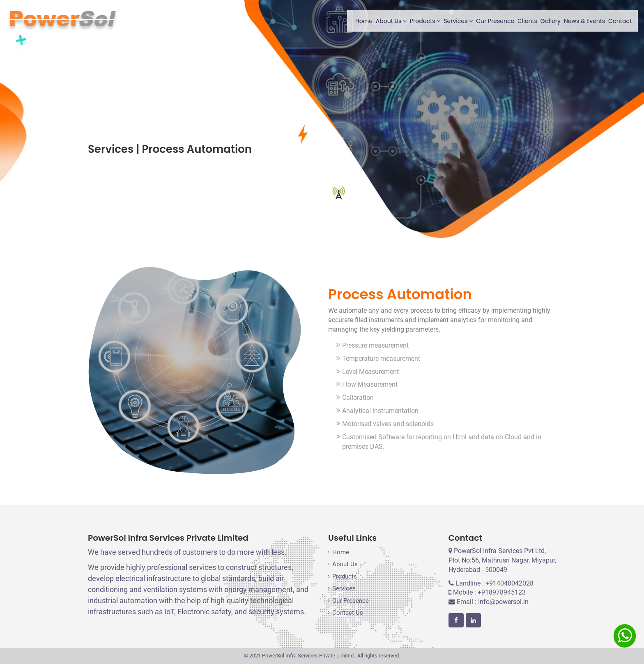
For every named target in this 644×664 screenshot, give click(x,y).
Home (364, 21)
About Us (391, 21)
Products (425, 21)
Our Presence (495, 21)
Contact (620, 21)
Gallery (551, 21)
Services (458, 21)
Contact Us (348, 613)
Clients (527, 21)
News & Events (584, 21)
